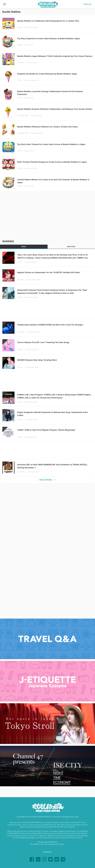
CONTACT (48, 852)
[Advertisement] (48, 215)
